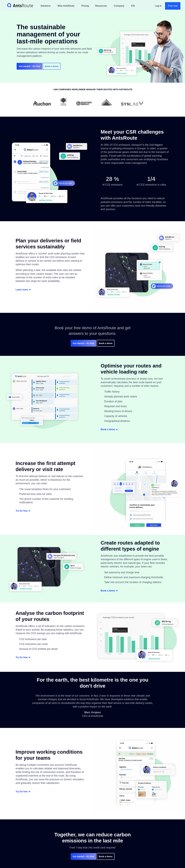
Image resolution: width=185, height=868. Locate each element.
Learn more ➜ (24, 290)
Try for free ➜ (24, 511)
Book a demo (53, 66)
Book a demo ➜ (110, 429)
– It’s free (29, 66)
